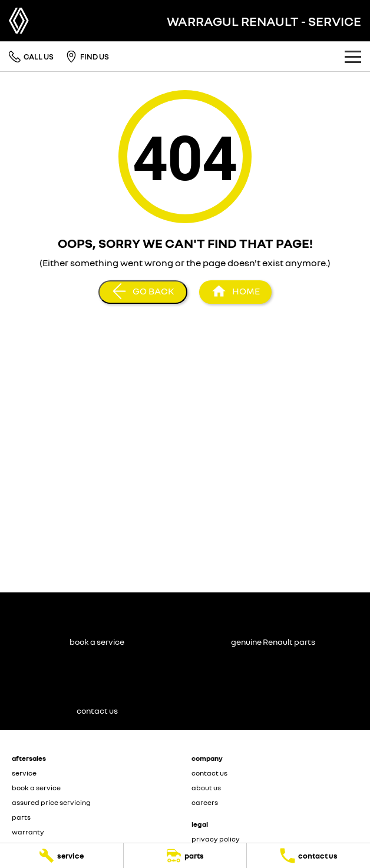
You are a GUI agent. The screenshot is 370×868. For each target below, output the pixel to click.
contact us (209, 773)
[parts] (185, 856)
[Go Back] (143, 292)
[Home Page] (19, 21)
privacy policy (216, 839)
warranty (28, 832)
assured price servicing (51, 802)
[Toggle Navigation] (353, 57)
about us (206, 788)
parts (21, 817)
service (24, 773)
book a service (36, 788)
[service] (62, 856)
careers (205, 802)
